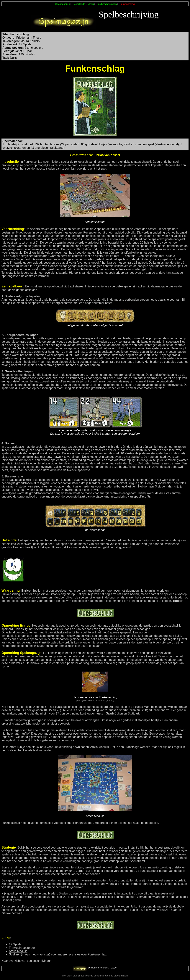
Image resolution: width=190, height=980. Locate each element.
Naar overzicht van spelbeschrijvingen (26, 961)
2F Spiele (15, 944)
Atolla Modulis (18, 951)
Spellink (14, 954)
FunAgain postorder (22, 948)
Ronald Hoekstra (100, 968)
